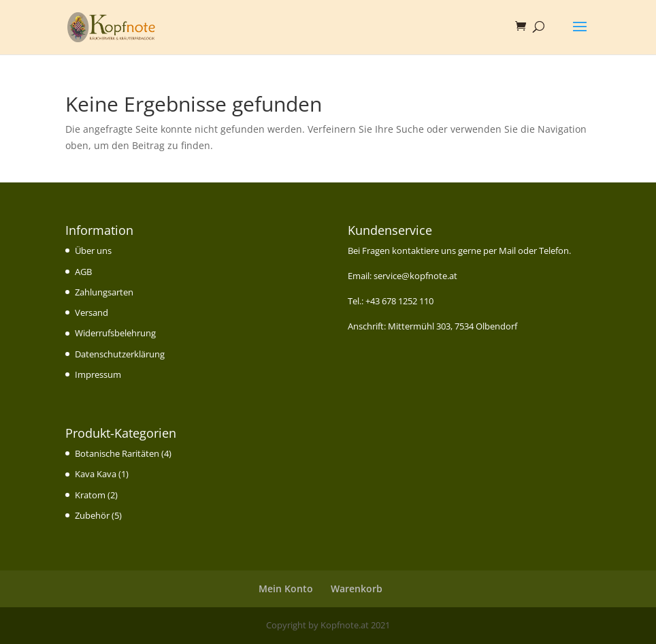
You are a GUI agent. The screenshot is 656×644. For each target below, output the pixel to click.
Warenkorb (357, 589)
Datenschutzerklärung (120, 354)
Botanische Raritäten (117, 453)
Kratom (90, 495)
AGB (83, 272)
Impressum (98, 374)
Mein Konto (286, 589)
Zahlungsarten (104, 292)
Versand (92, 312)
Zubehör (92, 515)
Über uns (93, 251)
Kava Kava (96, 474)
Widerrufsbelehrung (115, 333)
